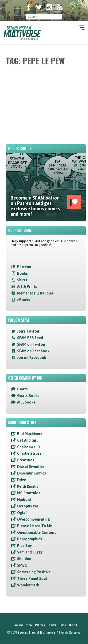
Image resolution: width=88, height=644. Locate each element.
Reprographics (30, 539)
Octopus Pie (28, 506)
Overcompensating (33, 519)
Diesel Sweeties (31, 467)
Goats (22, 389)
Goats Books (28, 396)
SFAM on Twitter (31, 344)
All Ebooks (26, 402)
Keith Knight (28, 486)
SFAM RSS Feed (30, 338)
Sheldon (24, 559)
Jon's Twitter (28, 331)
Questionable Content (36, 532)
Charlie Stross (29, 453)
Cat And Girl (27, 440)
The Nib (73, 625)
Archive (19, 625)
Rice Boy (25, 546)
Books (23, 273)
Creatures (26, 460)
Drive (22, 480)
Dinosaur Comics (32, 473)
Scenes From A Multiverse (36, 632)
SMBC (22, 565)
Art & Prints (27, 287)
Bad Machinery (30, 434)
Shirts (22, 280)
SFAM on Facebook (33, 351)
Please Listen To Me (35, 526)
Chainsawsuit (29, 447)
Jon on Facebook (32, 357)
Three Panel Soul (32, 578)
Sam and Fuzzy (30, 552)
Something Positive (34, 572)
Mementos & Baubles (35, 293)
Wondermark (28, 585)
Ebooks (52, 625)
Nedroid (24, 499)
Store (29, 625)
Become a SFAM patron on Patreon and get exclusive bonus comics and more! (46, 206)
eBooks (24, 300)
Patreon (24, 267)
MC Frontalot (29, 493)
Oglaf (22, 513)
